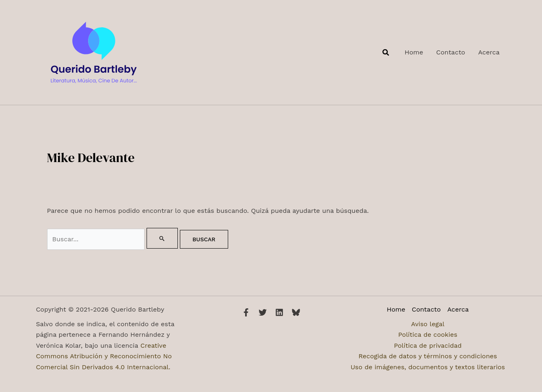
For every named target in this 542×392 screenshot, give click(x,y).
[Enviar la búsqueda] (162, 238)
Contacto (426, 309)
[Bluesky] (296, 312)
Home (396, 309)
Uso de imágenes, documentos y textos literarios (428, 367)
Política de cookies (428, 335)
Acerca (458, 309)
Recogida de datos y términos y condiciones (428, 356)
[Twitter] (263, 312)
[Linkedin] (279, 312)
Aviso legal (428, 324)
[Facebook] (246, 312)
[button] (386, 53)
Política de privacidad (428, 345)
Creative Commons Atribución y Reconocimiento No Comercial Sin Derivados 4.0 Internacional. (104, 356)
